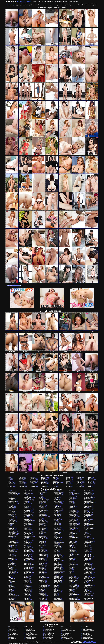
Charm (26, 526)
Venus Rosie (87, 566)
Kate (40, 592)
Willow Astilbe (88, 580)
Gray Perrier (42, 515)
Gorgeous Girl (42, 510)
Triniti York (87, 549)
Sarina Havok (73, 598)
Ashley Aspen (11, 548)
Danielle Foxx (27, 557)
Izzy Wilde (41, 541)
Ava (9, 561)
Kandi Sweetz (42, 584)
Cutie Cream (27, 549)
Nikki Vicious (73, 528)
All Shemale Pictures (31, 637)
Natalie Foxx (72, 513)
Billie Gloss (10, 598)
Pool (67, 482)
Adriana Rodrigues (12, 495)
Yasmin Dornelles (89, 585)
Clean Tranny (29, 629)
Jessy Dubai (42, 572)
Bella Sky (10, 589)
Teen (89, 479)
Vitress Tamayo (88, 572)
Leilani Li (56, 523)
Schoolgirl (79, 477)
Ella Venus (26, 581)
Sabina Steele (73, 588)
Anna (9, 537)
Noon (71, 536)
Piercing (68, 481)
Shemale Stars (48, 628)
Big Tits (21, 479)
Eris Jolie (26, 593)
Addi (9, 491)
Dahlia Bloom (27, 550)
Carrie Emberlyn (28, 515)
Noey (71, 535)
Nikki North (72, 526)
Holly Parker (42, 528)
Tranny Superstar (67, 628)
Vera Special (87, 567)
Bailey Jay (10, 574)
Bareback (10, 482)
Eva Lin (26, 598)
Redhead (68, 486)
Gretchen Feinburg (43, 517)
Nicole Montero (73, 523)
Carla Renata (27, 512)
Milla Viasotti (57, 591)
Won (85, 583)
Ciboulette (26, 537)
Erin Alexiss (27, 592)
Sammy (71, 589)
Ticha (86, 540)
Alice (9, 510)
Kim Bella (56, 500)
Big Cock (21, 477)
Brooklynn (26, 499)
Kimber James (57, 501)
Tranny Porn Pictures (68, 638)
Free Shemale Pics (67, 632)
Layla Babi (56, 518)
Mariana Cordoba (58, 571)
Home (34, 1)
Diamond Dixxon (28, 567)
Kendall (56, 491)
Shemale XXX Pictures (88, 631)
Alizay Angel (11, 514)
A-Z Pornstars (49, 1)
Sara (71, 596)
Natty (71, 518)
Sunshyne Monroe (89, 525)
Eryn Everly (27, 596)
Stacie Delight (88, 519)
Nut (70, 539)
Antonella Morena (12, 543)
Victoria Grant (88, 570)
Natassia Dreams (73, 517)
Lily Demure (57, 537)
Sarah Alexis (72, 597)
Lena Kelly (56, 525)
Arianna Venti (11, 544)
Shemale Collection (19, 643)
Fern (40, 496)
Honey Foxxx (42, 532)
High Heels (44, 484)
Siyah (86, 508)
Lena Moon (57, 526)
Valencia (86, 553)
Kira (55, 505)
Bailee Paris (11, 571)
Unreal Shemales (30, 633)
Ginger (40, 508)
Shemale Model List (50, 629)
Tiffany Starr (88, 543)
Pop (70, 572)
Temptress (87, 535)
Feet (31, 485)
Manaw (56, 559)
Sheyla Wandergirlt (89, 503)
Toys (89, 481)
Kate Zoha (41, 593)
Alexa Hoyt (10, 505)
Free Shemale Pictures (88, 638)
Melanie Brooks (58, 579)
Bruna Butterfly (28, 500)
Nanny (71, 504)
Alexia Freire (11, 508)
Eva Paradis (42, 491)
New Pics (40, 1)
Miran (71, 491)
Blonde (21, 481)
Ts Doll (86, 550)
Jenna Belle (42, 558)
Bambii (10, 580)
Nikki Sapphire (73, 527)
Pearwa (71, 559)
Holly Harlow (42, 527)
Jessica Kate (42, 570)
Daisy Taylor (27, 554)
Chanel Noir (27, 523)
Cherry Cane (27, 530)
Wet (89, 485)
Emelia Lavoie (27, 584)
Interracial (44, 485)
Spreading (79, 485)
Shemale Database (14, 635)
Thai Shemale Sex (87, 633)
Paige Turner (73, 544)
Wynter (86, 584)
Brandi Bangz (27, 493)
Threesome (91, 480)
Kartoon (41, 589)
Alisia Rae (10, 513)
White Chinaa (88, 579)
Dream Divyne (27, 575)
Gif (40, 504)
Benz (9, 593)
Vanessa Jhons (88, 558)
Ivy (40, 540)
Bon (25, 492)
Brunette (21, 485)
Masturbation (56, 482)
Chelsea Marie (27, 527)
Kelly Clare (42, 598)
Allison (9, 515)
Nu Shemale (48, 635)
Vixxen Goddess (88, 575)
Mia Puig (56, 585)
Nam (71, 500)
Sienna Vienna (88, 505)
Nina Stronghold (73, 531)
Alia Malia (10, 509)
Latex (54, 477)
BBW (9, 485)
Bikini (21, 480)
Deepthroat (33, 480)
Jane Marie (42, 549)
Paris (71, 549)
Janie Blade (42, 550)
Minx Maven (57, 598)
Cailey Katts (27, 504)
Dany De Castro (28, 559)
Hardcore (44, 482)
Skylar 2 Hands (88, 509)
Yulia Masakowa (88, 593)
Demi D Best (27, 566)
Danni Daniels (27, 558)
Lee (55, 521)
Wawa (86, 576)
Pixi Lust (72, 567)
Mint (55, 597)
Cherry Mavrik (28, 531)
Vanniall (86, 562)
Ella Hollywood (28, 580)
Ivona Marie (42, 537)
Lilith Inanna (57, 534)
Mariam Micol (57, 570)
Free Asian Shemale (30, 631)
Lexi (55, 528)
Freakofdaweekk (43, 500)
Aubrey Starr (11, 557)
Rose (71, 583)
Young (90, 486)
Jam (40, 547)
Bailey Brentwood (12, 572)
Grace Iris (41, 513)
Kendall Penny (57, 493)
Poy (70, 574)
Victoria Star (87, 571)
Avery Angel (11, 563)
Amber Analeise (12, 522)
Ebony (32, 482)
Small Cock (79, 481)
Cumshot (32, 479)
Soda (86, 510)
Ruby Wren (72, 584)
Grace (40, 512)
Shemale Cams (67, 1)
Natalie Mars (73, 514)
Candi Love (27, 506)
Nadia (71, 497)
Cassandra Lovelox (28, 521)
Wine (86, 581)
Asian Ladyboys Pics (88, 636)
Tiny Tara (87, 545)
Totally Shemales (30, 628)
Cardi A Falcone (28, 509)
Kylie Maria (57, 514)
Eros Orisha (27, 594)
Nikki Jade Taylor (74, 525)
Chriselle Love (27, 534)
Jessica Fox (41, 569)
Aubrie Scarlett (11, 558)
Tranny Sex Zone (87, 637)
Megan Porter (57, 576)
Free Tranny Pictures (50, 633)
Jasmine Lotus (42, 556)
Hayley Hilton (42, 522)
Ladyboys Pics (86, 635)
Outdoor (68, 477)
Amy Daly (10, 527)
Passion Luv (72, 552)
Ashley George (11, 549)
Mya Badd (72, 496)
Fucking (43, 477)
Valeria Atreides (88, 557)
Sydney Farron (88, 527)
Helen (40, 525)
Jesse (40, 567)
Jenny (40, 565)
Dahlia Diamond (28, 553)
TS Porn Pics (13, 631)
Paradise (71, 548)
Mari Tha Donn (58, 569)
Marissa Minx (57, 572)
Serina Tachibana (89, 497)
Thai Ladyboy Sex (49, 632)
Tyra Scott (87, 552)
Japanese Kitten (43, 552)
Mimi (55, 593)
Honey (40, 531)
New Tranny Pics (49, 637)
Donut (25, 574)
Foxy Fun (41, 499)
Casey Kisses (27, 519)
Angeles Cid (11, 532)
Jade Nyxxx (42, 543)
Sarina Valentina (73, 600)
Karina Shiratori (43, 587)
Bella (9, 585)
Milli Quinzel (57, 592)
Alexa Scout (11, 506)
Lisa (55, 541)
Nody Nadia (72, 534)
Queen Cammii (73, 578)
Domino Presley (28, 572)
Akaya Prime (11, 500)
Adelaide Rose (11, 492)
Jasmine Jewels (42, 554)
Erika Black (27, 591)
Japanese (43, 486)
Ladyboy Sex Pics (67, 633)
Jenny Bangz (42, 566)
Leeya (55, 522)
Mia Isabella (57, 583)
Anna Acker (11, 539)
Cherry (26, 528)
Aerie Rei (10, 497)
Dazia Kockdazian (28, 565)
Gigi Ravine (42, 505)
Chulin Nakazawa (28, 536)
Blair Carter (11, 600)
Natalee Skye (73, 510)
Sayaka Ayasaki (88, 493)
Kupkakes (56, 512)
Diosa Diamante (28, 570)
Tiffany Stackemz (89, 541)
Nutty (71, 540)
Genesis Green (42, 501)
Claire (25, 541)
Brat (25, 495)
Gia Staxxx (41, 503)
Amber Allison (11, 521)
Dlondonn (26, 571)
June (40, 579)
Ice (39, 535)
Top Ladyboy (86, 627)
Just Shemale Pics (30, 638)
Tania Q (86, 531)
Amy (9, 526)
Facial (32, 484)
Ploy (70, 569)
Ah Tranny (12, 637)
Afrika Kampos (11, 499)
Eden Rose (26, 579)
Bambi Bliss (11, 579)
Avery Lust (10, 565)
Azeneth (10, 567)
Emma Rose (27, 587)
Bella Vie (10, 591)
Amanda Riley (11, 517)
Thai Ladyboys (66, 636)
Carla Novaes (27, 510)
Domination (33, 481)
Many (55, 562)
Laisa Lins (56, 515)
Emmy (25, 588)
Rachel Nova (72, 580)
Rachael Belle (73, 579)
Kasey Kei (41, 591)
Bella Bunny (11, 588)
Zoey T (86, 600)
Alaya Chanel (11, 503)
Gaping (43, 480)
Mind (55, 594)
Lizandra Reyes (58, 547)
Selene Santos (88, 496)
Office (54, 486)
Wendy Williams (88, 578)
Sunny (86, 522)
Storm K (86, 521)
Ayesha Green (11, 566)
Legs (54, 480)
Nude (54, 485)
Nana (71, 501)
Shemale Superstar (14, 627)
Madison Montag (58, 557)
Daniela (26, 556)
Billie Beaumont (12, 597)
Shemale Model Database (69, 631)
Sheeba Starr (88, 501)
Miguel (55, 588)
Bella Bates (10, 587)
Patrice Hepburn (73, 554)
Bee (9, 583)
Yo (85, 589)
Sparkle (86, 517)
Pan (70, 547)
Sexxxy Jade (87, 499)
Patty (71, 556)
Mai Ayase (56, 558)
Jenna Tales (42, 563)
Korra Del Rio (57, 509)
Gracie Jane (42, 514)
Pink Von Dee (73, 565)
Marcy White (57, 566)
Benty (9, 592)
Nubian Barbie (73, 537)
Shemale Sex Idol (67, 627)
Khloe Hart (56, 496)
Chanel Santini (27, 525)
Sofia (86, 512)
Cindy (25, 539)
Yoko (86, 591)
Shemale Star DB (49, 636)
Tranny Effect (13, 633)
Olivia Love (72, 543)
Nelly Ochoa (72, 519)
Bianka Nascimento (12, 596)
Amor (9, 525)
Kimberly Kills (57, 504)
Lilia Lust (56, 532)
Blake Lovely (27, 491)
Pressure (71, 575)
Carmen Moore (28, 513)
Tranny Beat (65, 629)
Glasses (43, 481)
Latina (54, 479)
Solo (78, 484)
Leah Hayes (57, 519)
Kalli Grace (42, 583)
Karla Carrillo (42, 588)
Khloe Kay (56, 497)
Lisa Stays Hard (58, 543)
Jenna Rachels (42, 562)
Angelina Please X (12, 534)
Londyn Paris (57, 549)
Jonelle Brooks (42, 578)
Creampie (21, 486)
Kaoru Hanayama (43, 585)
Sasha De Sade (88, 491)
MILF (54, 484)
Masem (55, 574)
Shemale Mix (86, 628)
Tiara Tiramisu (88, 539)
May (55, 575)
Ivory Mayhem (42, 539)
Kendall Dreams (58, 492)
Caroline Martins (28, 514)
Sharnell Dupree (88, 500)
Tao (85, 532)
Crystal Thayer (28, 548)
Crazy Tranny (13, 636)
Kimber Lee (57, 503)
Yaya (86, 587)
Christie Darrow (28, 535)
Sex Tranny (65, 635)
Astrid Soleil (11, 553)
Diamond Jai (27, 569)
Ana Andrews (11, 528)
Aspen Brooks (11, 552)
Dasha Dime (27, 563)
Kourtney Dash (57, 510)
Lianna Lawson (57, 530)
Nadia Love (72, 499)
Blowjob (21, 482)
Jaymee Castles (42, 557)
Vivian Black (87, 574)
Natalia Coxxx (73, 512)
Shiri (86, 504)
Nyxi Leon (72, 541)
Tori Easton (87, 548)
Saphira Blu (72, 593)
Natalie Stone (73, 515)
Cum (31, 477)
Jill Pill (40, 574)
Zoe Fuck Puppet (89, 598)
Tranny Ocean (48, 638)
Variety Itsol (87, 563)
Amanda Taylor (12, 518)
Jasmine (41, 553)
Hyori (40, 534)
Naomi (71, 505)
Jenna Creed (42, 559)
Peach (71, 557)
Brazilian (21, 484)
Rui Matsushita (73, 585)
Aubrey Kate (11, 556)
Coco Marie (27, 547)
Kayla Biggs (42, 594)
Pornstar (68, 484)
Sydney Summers (89, 528)
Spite (86, 518)
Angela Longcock (12, 531)
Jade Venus (41, 545)
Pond (71, 570)
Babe (9, 481)
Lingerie (55, 481)
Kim (55, 499)
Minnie (55, 596)
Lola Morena (57, 548)
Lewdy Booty (57, 527)
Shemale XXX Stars (50, 627)
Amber (9, 519)
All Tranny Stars (13, 628)
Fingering (32, 486)
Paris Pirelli (72, 550)
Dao (25, 561)
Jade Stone (41, 544)
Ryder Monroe (73, 587)
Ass (9, 480)
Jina (40, 575)
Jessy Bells (41, 571)
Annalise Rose (11, 541)
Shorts (78, 479)
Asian (9, 479)
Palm (71, 545)
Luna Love (56, 554)
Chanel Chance (28, 522)
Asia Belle (10, 550)
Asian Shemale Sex (87, 629)
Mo (70, 492)
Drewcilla (26, 576)
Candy (25, 508)
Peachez (71, 558)
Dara (25, 562)
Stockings (79, 486)
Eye (40, 495)
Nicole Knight (73, 521)
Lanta (55, 517)
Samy (71, 591)
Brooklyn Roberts (28, 497)
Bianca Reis (11, 594)
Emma (25, 585)
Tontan (86, 547)
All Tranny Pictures (67, 637)
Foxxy (40, 497)
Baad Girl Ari (11, 570)
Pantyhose (69, 480)
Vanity (86, 561)
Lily (55, 536)
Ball (9, 576)
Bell (9, 584)
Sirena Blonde (88, 506)
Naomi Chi (72, 506)
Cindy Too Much (28, 540)
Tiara (86, 537)
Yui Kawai (87, 592)
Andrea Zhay (11, 530)
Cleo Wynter (27, 543)
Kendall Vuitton (58, 495)
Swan (86, 526)
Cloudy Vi (26, 544)
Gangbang (44, 479)
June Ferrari (42, 580)
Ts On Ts (90, 482)
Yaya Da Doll (88, 588)
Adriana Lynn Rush (13, 493)
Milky (55, 589)
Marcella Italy (57, 565)
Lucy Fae (56, 550)
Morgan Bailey (73, 493)
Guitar (40, 518)
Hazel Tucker (42, 523)
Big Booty (10, 486)
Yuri (85, 594)
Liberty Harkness (58, 531)
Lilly (55, 535)
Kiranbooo (56, 506)
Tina (85, 544)
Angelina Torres (12, 535)
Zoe (85, 597)
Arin (9, 547)
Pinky (71, 566)
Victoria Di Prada (89, 569)
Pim (70, 563)
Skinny (78, 480)
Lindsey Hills (57, 540)
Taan (86, 530)
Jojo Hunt (41, 576)
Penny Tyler (72, 561)
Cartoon (26, 518)
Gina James (42, 506)
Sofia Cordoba (88, 513)
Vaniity (86, 559)
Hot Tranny (12, 629)
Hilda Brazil (42, 526)
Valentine (87, 556)
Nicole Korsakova (74, 522)
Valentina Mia (88, 554)
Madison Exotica (58, 556)
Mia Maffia (56, 584)
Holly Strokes (42, 530)
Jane (40, 548)
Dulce (25, 578)
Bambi (9, 578)
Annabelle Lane (12, 540)
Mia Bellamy (57, 581)
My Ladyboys (13, 638)
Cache (25, 503)
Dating (76, 1)
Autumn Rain (11, 559)
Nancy (71, 503)
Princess (71, 576)
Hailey (40, 519)
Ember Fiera (27, 583)
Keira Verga (42, 597)
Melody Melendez (58, 580)
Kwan (55, 513)
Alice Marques (11, 512)
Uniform (90, 484)
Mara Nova (56, 563)
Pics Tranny (12, 632)
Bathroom (10, 484)
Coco (25, 545)
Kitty (55, 508)
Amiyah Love (11, 523)
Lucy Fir (56, 552)
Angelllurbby (11, 536)
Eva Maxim (27, 600)
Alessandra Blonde (12, 504)
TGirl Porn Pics (29, 627)
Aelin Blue (10, 496)
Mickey (55, 587)
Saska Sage (87, 492)
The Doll (86, 536)
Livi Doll (56, 544)
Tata (85, 534)
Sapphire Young (73, 594)
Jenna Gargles (42, 561)
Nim (70, 530)
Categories (58, 1)
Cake (25, 505)
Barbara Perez (11, 581)
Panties (68, 479)
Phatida (71, 562)
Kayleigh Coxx (42, 596)
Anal (9, 477)
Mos (70, 495)
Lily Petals (56, 539)
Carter (25, 517)
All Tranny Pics (29, 632)
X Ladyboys (29, 636)
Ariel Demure (11, 545)
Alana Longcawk (12, 501)
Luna (55, 553)
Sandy (71, 592)
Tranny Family (49, 631)
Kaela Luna (42, 581)
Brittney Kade (27, 496)
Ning (71, 532)
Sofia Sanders (88, 514)
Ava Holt (10, 562)
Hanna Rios (42, 521)
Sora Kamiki (87, 515)
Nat (70, 509)
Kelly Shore (42, 600)
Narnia (71, 508)
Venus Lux (87, 565)
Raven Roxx (72, 581)
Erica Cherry (27, 589)
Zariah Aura (87, 596)
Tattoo (90, 477)
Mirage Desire (57, 600)
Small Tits (79, 482)
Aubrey (10, 554)
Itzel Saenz (41, 536)
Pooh (71, 571)
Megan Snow (57, 578)
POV (67, 485)
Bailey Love (11, 575)
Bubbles (26, 501)
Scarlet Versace (88, 495)
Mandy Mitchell (58, 561)
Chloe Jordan (27, 532)
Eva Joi (26, 597)
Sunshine (87, 523)
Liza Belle (56, 545)
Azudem (10, 569)
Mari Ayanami (57, 567)
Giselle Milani (42, 509)
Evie (40, 493)
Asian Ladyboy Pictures (31, 635)
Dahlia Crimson (28, 552)
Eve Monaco (42, 492)
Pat (70, 553)
